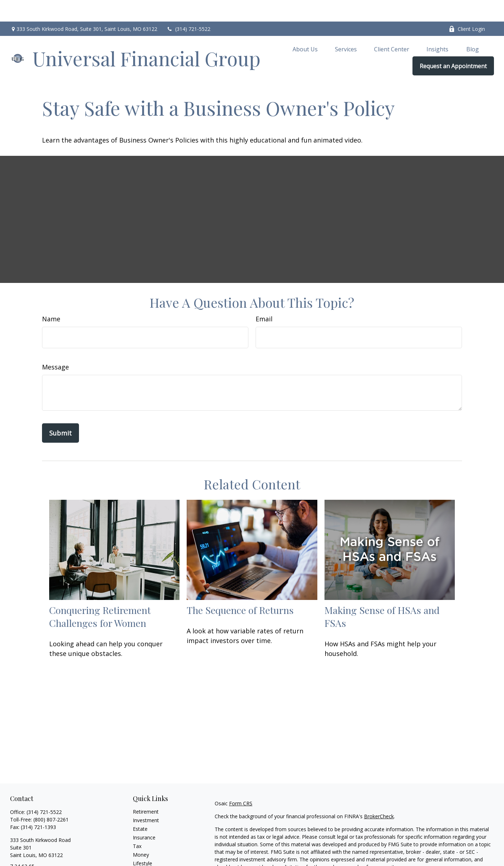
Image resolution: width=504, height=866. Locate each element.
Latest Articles (149, 850)
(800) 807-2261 (51, 798)
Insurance (144, 816)
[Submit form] (60, 411)
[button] (305, 27)
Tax (137, 825)
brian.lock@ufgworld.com (39, 857)
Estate (140, 807)
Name (51, 297)
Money (141, 833)
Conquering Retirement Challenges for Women (100, 595)
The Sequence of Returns (240, 588)
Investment (146, 799)
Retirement (146, 790)
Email (264, 297)
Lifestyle (143, 842)
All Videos (144, 859)
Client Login (467, 7)
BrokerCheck (379, 795)
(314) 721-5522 (188, 7)
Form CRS (241, 782)
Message (55, 345)
